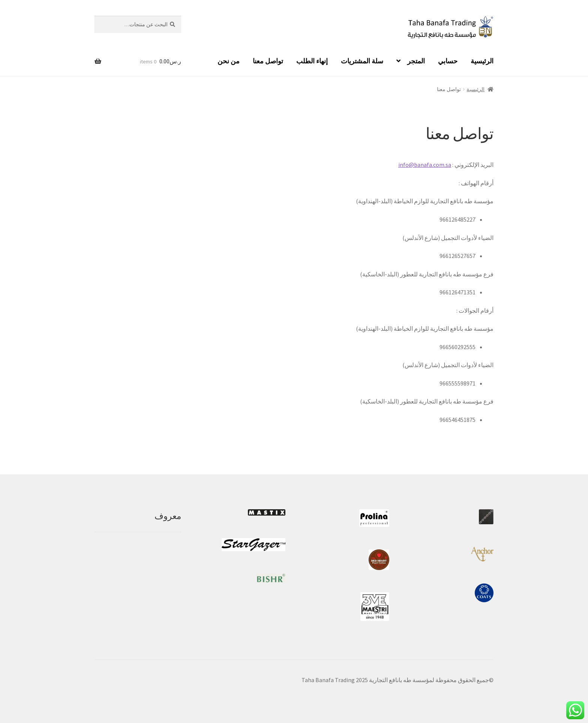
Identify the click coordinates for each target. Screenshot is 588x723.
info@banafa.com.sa (425, 165)
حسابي (448, 61)
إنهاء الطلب (312, 61)
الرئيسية (482, 61)
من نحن (229, 61)
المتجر (416, 61)
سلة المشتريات (362, 61)
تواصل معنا (268, 61)
